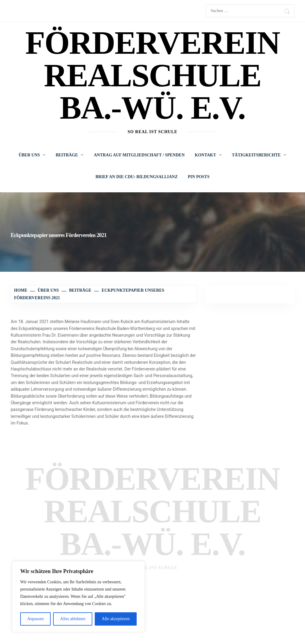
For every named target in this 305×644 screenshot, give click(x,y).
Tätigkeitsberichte (259, 155)
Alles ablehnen (73, 619)
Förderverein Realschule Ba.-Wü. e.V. (152, 75)
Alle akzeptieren (116, 619)
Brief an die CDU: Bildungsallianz (137, 177)
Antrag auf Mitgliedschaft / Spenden (139, 155)
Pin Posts (199, 177)
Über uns (32, 155)
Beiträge (70, 155)
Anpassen (35, 619)
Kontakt (208, 155)
